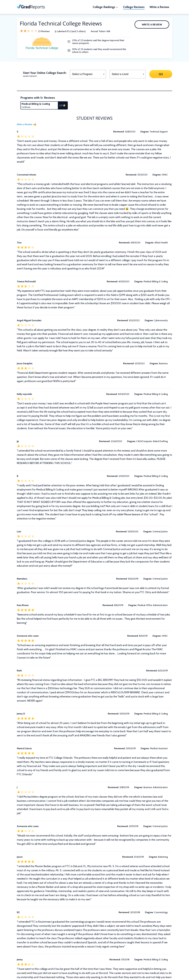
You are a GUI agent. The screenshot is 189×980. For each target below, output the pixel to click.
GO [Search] (161, 74)
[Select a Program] (88, 74)
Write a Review (152, 25)
